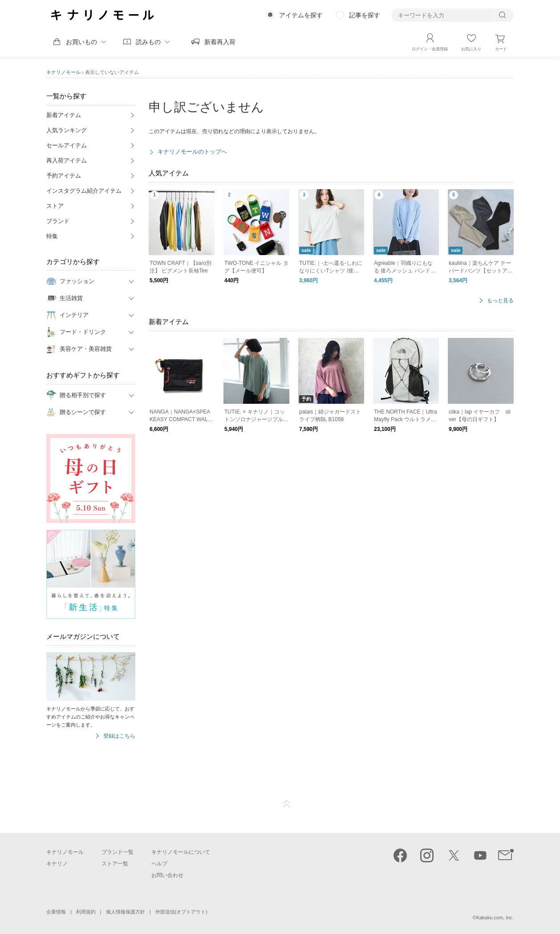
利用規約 (86, 912)
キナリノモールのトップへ (192, 152)
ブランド (58, 221)
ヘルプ (159, 864)
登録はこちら (119, 736)
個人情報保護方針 (126, 912)
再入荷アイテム (67, 160)
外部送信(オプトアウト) (181, 912)
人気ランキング (67, 130)
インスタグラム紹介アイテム (84, 191)
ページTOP (287, 804)
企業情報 (56, 912)
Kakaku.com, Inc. (495, 918)
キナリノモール (63, 72)
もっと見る (500, 301)
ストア (55, 206)
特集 (52, 236)
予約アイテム (64, 176)
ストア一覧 (115, 864)
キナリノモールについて (181, 852)
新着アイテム (64, 115)
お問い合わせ (167, 875)
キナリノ (57, 864)
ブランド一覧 (118, 852)
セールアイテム (67, 145)
